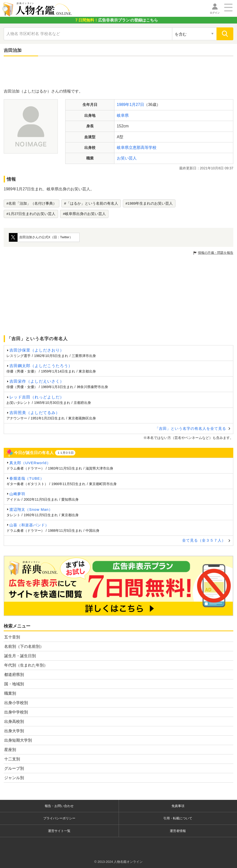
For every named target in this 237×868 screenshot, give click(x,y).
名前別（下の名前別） (24, 646)
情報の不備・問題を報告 (216, 253)
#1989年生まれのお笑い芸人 (149, 203)
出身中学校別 (16, 712)
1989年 (123, 105)
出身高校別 (14, 721)
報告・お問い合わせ (59, 806)
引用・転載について (178, 818)
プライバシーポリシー (59, 818)
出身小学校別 (16, 703)
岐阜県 (123, 115)
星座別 (10, 750)
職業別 (10, 693)
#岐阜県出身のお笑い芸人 (84, 214)
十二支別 (12, 759)
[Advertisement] (118, 74)
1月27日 (137, 105)
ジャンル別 (14, 778)
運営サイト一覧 (59, 831)
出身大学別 (14, 731)
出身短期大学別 (18, 740)
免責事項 (178, 806)
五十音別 (12, 637)
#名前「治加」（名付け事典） (32, 203)
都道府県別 (14, 675)
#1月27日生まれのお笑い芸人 (31, 214)
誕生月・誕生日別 (20, 656)
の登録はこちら (116, 20)
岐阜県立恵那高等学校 (137, 148)
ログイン (215, 13)
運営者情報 (178, 831)
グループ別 (14, 768)
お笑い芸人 (127, 158)
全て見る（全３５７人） (204, 540)
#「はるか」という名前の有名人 (91, 203)
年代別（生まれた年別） (26, 665)
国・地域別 (14, 684)
